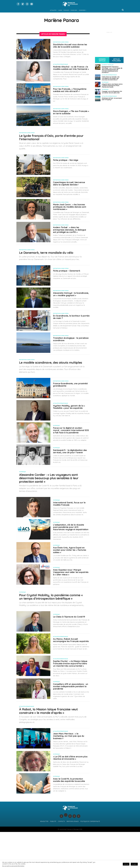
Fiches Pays (74, 10)
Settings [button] (126, 864)
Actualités (53, 10)
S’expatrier (82, 10)
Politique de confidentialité (90, 858)
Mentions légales (73, 858)
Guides (60, 10)
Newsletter (44, 858)
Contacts (61, 858)
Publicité (53, 858)
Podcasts (66, 10)
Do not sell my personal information (13, 866)
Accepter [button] (134, 864)
